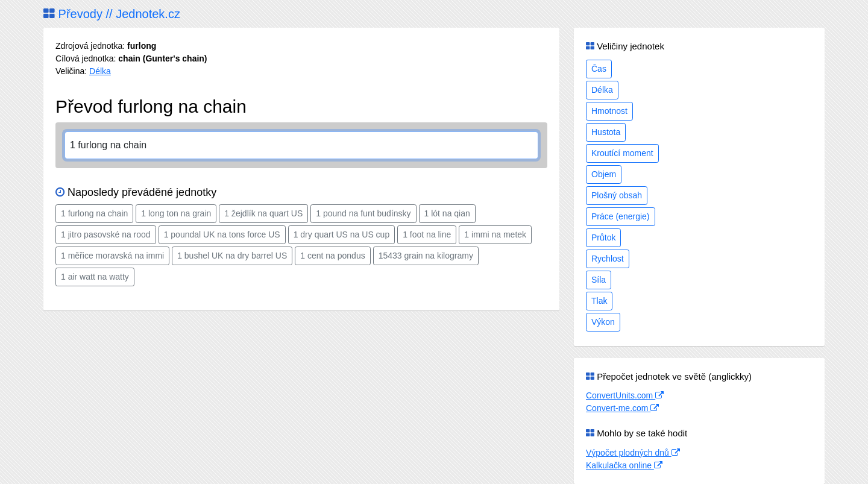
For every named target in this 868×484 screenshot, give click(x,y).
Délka (100, 71)
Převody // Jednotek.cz (112, 14)
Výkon (603, 322)
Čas (599, 69)
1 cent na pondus (332, 256)
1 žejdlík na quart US (263, 213)
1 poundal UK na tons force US (222, 234)
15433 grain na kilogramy (426, 256)
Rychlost (608, 259)
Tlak (599, 301)
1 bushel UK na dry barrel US (232, 256)
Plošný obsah (617, 195)
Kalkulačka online (624, 465)
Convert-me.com (622, 408)
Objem (604, 174)
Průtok (603, 237)
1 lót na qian (447, 213)
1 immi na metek (495, 234)
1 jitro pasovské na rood (106, 234)
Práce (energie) (621, 216)
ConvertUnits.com (625, 395)
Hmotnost (609, 111)
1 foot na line (427, 234)
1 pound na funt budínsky (363, 213)
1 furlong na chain (94, 213)
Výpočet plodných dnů (633, 453)
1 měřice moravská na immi (112, 256)
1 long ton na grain (176, 213)
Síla (599, 280)
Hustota (606, 132)
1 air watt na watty (95, 277)
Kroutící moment (622, 153)
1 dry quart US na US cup (342, 234)
